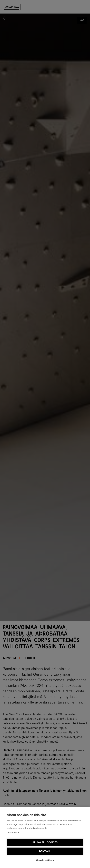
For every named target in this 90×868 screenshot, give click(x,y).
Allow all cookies (45, 842)
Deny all (45, 851)
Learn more (13, 833)
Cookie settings (45, 860)
